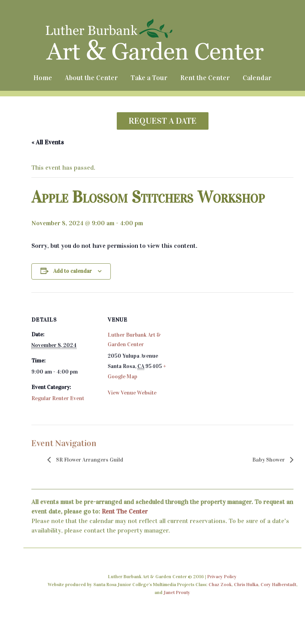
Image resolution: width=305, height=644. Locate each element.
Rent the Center (205, 78)
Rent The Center (125, 511)
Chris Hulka (246, 585)
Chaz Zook (220, 585)
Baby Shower (269, 460)
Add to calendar (72, 271)
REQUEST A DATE (163, 121)
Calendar (257, 78)
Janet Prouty (177, 592)
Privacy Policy (222, 577)
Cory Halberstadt (278, 585)
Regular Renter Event (58, 398)
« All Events (48, 142)
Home (43, 78)
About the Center (91, 78)
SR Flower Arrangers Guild (89, 460)
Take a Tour (149, 78)
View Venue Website (132, 393)
